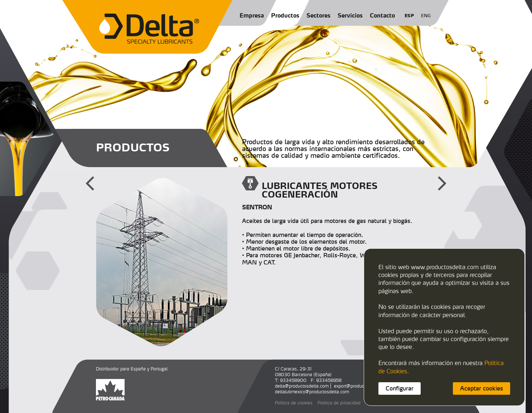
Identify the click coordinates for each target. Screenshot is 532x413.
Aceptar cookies (482, 388)
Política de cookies (294, 403)
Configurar (400, 388)
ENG (426, 16)
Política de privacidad (339, 403)
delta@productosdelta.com (302, 386)
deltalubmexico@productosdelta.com (312, 392)
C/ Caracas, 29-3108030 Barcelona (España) (303, 372)
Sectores (318, 15)
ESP (409, 16)
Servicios (350, 15)
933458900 (293, 380)
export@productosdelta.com (362, 386)
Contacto (382, 15)
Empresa (252, 15)
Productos (285, 15)
